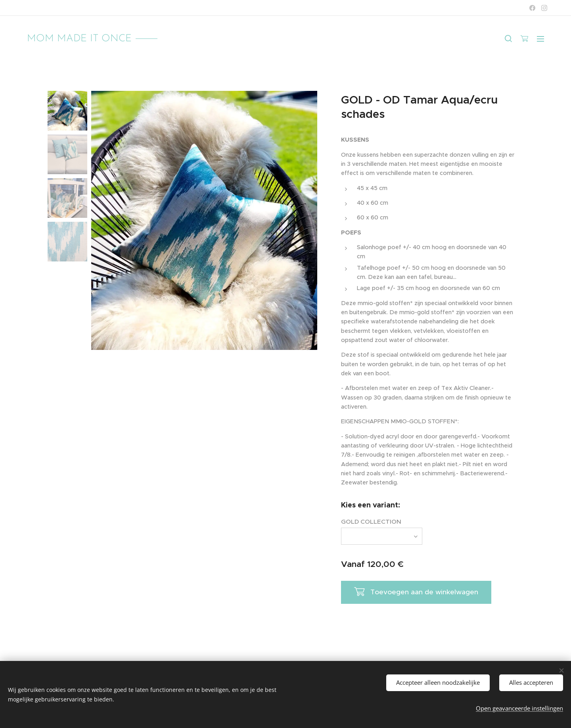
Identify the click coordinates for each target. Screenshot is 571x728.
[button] (508, 38)
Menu (540, 39)
